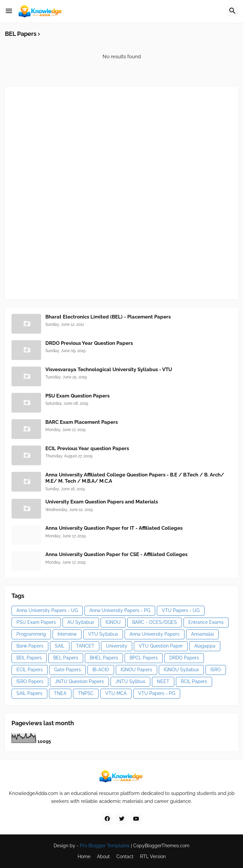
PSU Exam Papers (36, 622)
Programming (31, 634)
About (103, 856)
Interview (67, 634)
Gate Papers (68, 670)
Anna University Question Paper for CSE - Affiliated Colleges (116, 554)
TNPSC (86, 693)
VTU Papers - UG (181, 610)
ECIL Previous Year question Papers (87, 448)
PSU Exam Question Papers (77, 396)
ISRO (216, 670)
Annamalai (202, 634)
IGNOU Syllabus (181, 670)
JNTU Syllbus (130, 681)
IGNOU (113, 622)
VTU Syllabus (103, 634)
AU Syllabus (81, 622)
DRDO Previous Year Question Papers (89, 343)
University (117, 646)
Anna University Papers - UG (47, 610)
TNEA (60, 693)
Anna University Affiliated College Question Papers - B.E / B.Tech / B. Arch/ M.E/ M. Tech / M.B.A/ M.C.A (135, 478)
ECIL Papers (30, 670)
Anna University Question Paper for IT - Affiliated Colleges (114, 528)
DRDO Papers (184, 658)
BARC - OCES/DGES (155, 622)
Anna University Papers (155, 634)
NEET (163, 681)
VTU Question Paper (161, 646)
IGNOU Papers (136, 670)
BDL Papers (29, 658)
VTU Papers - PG (157, 693)
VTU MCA (116, 693)
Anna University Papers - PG (120, 610)
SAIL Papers (29, 693)
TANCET (85, 646)
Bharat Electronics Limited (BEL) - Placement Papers (108, 317)
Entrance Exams (206, 622)
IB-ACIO (101, 670)
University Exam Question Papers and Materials (102, 502)
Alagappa (205, 646)
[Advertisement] (61, 192)
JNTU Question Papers (79, 681)
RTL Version (153, 856)
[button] (9, 11)
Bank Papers (30, 646)
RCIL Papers (194, 681)
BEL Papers (66, 658)
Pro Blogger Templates (105, 846)
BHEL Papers (104, 658)
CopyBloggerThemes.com (161, 846)
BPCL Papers (144, 658)
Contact (125, 856)
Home (84, 856)
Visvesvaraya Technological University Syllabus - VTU (109, 370)
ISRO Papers (30, 681)
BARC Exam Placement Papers (82, 422)
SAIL (60, 646)
